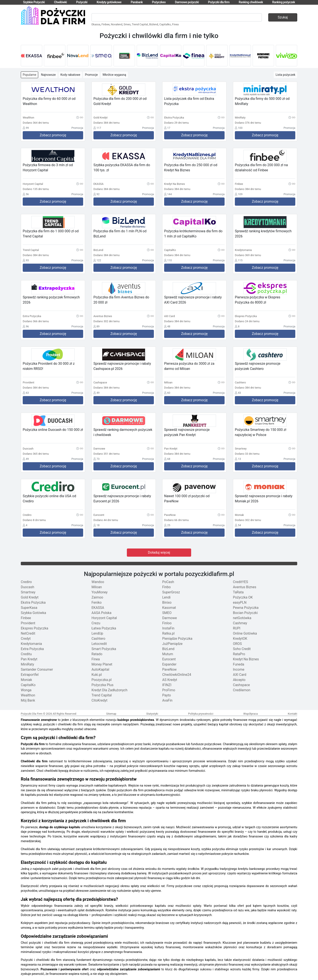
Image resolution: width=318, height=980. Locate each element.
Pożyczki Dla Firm (32, 714)
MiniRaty (27, 664)
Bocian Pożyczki (245, 613)
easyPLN (240, 602)
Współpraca (250, 714)
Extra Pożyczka (32, 649)
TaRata (238, 592)
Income (239, 669)
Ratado (97, 654)
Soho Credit (242, 649)
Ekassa (96, 24)
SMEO (167, 613)
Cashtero (98, 639)
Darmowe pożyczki (187, 2)
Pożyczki (82, 2)
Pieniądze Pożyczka (177, 639)
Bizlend (154, 24)
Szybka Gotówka (33, 613)
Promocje (91, 75)
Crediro (26, 582)
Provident (28, 623)
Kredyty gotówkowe (109, 2)
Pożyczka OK (243, 597)
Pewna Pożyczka (246, 608)
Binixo (167, 602)
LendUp (97, 633)
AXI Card (240, 675)
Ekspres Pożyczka (34, 628)
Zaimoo (97, 597)
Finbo (166, 587)
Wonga (26, 690)
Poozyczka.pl (102, 680)
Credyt (26, 639)
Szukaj (283, 17)
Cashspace (241, 685)
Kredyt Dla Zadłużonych (109, 690)
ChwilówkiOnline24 (177, 675)
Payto (166, 695)
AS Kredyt (170, 680)
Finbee (106, 24)
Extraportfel (30, 675)
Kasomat (169, 608)
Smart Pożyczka (104, 649)
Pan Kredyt (29, 659)
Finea (175, 24)
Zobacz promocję (53, 135)
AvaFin (167, 700)
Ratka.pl (168, 633)
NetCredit (28, 633)
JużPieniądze (172, 644)
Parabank (137, 2)
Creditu (26, 654)
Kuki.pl (97, 675)
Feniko (97, 602)
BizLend (168, 649)
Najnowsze (48, 75)
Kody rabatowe (70, 75)
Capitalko (165, 24)
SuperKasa (29, 608)
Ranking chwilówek (251, 2)
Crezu (96, 623)
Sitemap (111, 714)
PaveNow (169, 669)
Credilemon (242, 690)
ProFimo (169, 690)
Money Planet (102, 664)
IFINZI (167, 685)
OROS (237, 644)
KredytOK (240, 639)
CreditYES (241, 582)
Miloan (97, 587)
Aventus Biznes (245, 587)
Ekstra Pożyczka (33, 602)
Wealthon (28, 695)
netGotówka (242, 618)
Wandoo (98, 582)
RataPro (239, 654)
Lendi (166, 597)
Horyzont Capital (104, 618)
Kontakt (292, 714)
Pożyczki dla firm (219, 2)
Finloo (167, 623)
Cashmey (240, 623)
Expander (169, 664)
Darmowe (169, 618)
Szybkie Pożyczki (34, 2)
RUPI (237, 628)
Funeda (239, 664)
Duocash (28, 587)
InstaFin (168, 628)
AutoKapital (100, 669)
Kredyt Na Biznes (246, 659)
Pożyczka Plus (103, 685)
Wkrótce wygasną (114, 75)
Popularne (29, 75)
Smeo (127, 24)
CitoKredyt (99, 700)
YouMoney (100, 592)
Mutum (168, 654)
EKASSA (98, 608)
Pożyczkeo (159, 2)
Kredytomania (31, 644)
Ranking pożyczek (283, 2)
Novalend (117, 24)
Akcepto (239, 680)
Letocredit (99, 644)
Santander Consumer (37, 669)
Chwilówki (60, 2)
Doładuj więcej (159, 552)
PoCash (168, 582)
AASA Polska (101, 613)
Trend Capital (140, 24)
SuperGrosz (171, 592)
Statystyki (152, 714)
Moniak (26, 680)
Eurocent (169, 659)
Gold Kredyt (30, 597)
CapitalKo (28, 685)
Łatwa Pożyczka (104, 628)
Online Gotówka (245, 633)
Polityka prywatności (201, 714)
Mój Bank (28, 700)
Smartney (28, 592)
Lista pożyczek (285, 75)
